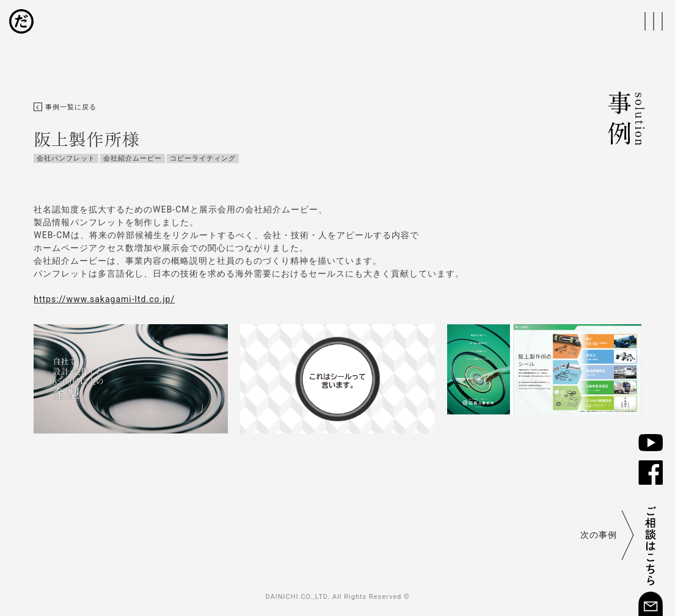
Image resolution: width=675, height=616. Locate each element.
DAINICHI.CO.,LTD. (297, 597)
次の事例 (599, 535)
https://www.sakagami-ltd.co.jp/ (104, 299)
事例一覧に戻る (65, 107)
